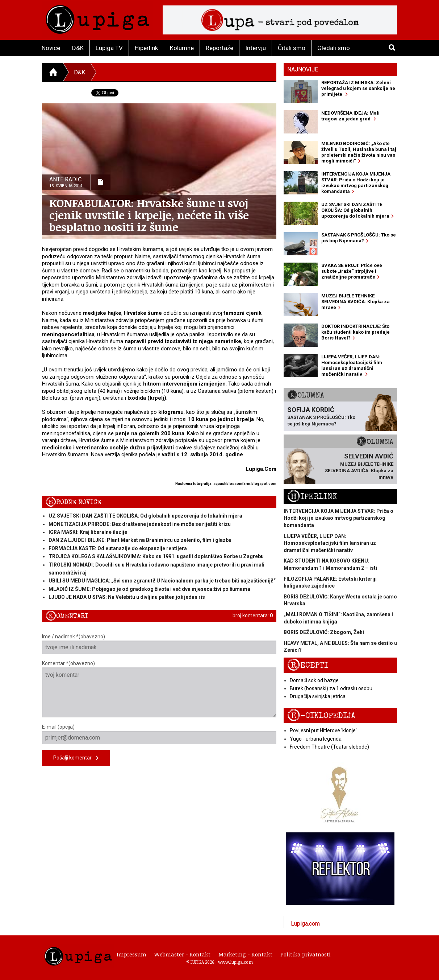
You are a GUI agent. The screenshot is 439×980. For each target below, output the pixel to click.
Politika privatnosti (306, 954)
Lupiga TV (109, 48)
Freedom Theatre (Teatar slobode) (329, 747)
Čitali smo (292, 48)
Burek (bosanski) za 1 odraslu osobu (331, 688)
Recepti (308, 665)
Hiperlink (146, 48)
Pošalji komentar (76, 758)
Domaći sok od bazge (314, 680)
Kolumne (182, 48)
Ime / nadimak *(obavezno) (159, 644)
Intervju (256, 48)
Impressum (131, 954)
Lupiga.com (305, 924)
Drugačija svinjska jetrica (318, 696)
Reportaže (220, 48)
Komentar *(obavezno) (159, 689)
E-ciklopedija (321, 716)
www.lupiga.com (235, 962)
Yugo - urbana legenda (316, 739)
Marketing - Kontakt (245, 954)
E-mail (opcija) (159, 734)
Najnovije (303, 69)
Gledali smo (334, 48)
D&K (78, 48)
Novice (51, 48)
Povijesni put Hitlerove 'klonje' (323, 730)
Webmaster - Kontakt (182, 954)
